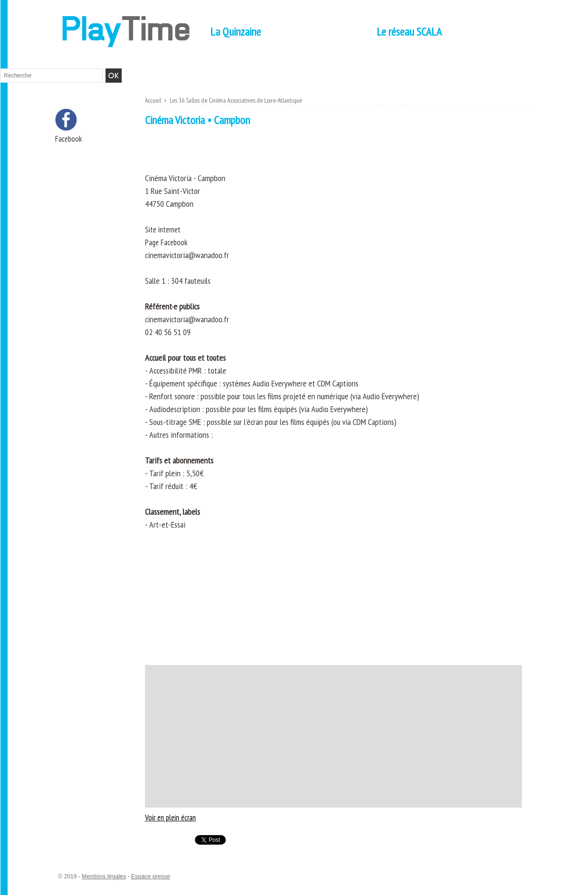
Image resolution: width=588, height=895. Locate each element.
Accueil (154, 100)
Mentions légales (103, 876)
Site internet (165, 229)
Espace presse (149, 876)
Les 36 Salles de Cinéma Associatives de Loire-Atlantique (241, 100)
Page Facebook (167, 242)
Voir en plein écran (173, 817)
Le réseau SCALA (409, 32)
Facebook (69, 139)
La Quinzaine (236, 32)
